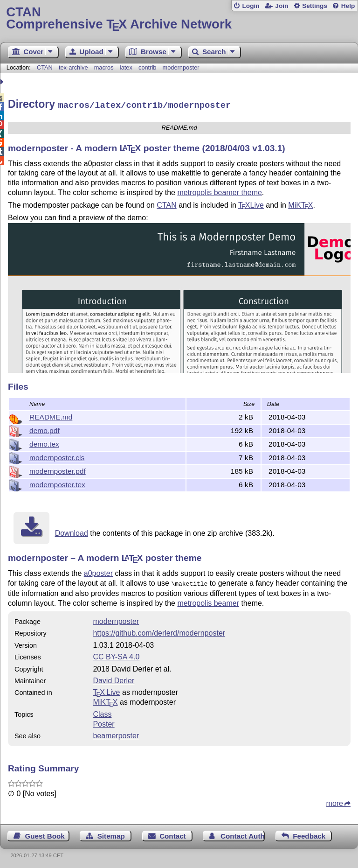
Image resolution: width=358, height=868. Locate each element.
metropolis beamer (208, 601)
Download (72, 532)
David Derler (114, 678)
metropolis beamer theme (219, 191)
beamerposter (116, 733)
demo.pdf (45, 429)
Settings (315, 6)
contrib (147, 67)
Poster (103, 722)
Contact (173, 834)
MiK (300, 204)
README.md (51, 416)
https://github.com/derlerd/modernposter (159, 631)
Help (348, 6)
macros (104, 67)
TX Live (106, 690)
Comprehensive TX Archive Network (179, 18)
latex (126, 67)
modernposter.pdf (58, 470)
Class (102, 712)
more (335, 801)
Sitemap (111, 834)
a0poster (98, 572)
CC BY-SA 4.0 (116, 654)
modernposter (181, 67)
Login (251, 6)
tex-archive (73, 67)
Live (251, 204)
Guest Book (45, 834)
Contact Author (243, 834)
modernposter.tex (57, 483)
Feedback (309, 834)
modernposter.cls (57, 456)
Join (282, 6)
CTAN (45, 67)
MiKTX (105, 700)
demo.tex (44, 443)
